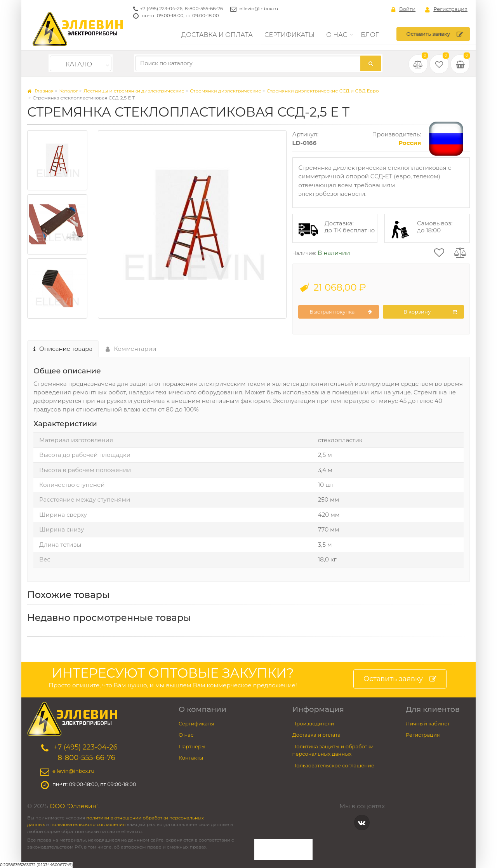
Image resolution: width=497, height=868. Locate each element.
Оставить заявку (435, 34)
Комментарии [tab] (131, 349)
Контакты (191, 758)
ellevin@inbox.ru (259, 8)
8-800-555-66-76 (204, 8)
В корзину (430, 312)
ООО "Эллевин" (74, 806)
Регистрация (446, 9)
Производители (313, 723)
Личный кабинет (428, 723)
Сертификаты (289, 35)
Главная (40, 91)
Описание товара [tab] (63, 349)
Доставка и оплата (217, 35)
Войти (403, 9)
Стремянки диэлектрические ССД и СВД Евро (323, 91)
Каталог (81, 64)
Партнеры (192, 746)
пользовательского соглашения (88, 824)
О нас (337, 35)
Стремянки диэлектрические (226, 91)
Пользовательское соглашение (334, 765)
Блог (370, 35)
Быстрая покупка (341, 312)
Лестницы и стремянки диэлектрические (134, 91)
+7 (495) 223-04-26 (161, 8)
